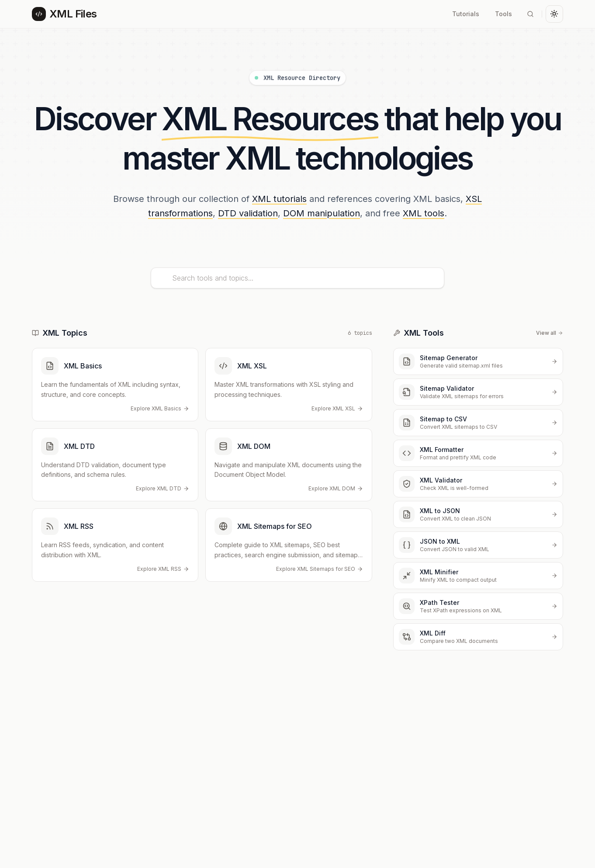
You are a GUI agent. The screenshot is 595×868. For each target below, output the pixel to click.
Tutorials (466, 14)
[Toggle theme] (554, 14)
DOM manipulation (322, 213)
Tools (503, 14)
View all (550, 333)
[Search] (530, 14)
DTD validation (248, 213)
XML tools (424, 213)
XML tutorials (279, 199)
